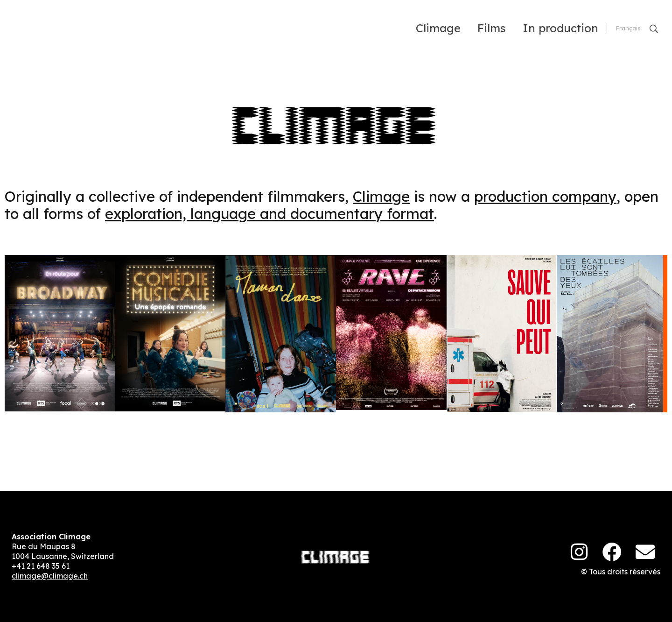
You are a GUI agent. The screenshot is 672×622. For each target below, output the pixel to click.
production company (545, 196)
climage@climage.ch (50, 576)
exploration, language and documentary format (269, 214)
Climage (381, 196)
